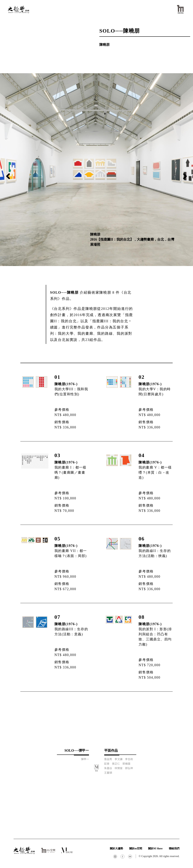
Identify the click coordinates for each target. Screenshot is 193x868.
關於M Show (155, 849)
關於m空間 (136, 849)
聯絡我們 (174, 849)
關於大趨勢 (116, 849)
